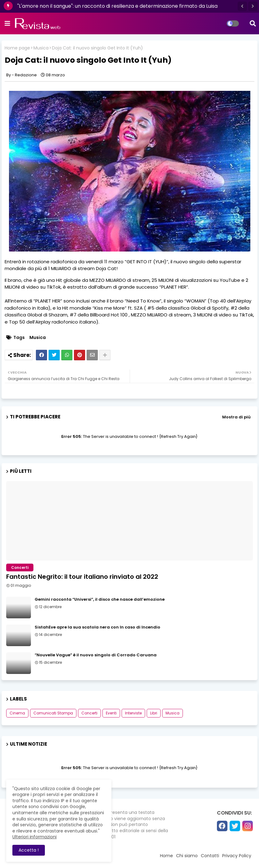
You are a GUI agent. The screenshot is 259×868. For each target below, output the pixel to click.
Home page (17, 48)
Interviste (133, 713)
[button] (242, 6)
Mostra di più (236, 417)
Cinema (17, 713)
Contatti (210, 856)
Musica (41, 48)
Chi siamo (187, 856)
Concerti (89, 713)
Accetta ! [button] (29, 850)
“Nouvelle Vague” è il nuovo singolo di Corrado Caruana (96, 655)
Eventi (111, 713)
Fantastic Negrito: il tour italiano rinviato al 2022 (82, 577)
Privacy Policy (237, 856)
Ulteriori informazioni (35, 837)
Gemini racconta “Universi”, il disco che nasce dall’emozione (100, 599)
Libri (154, 713)
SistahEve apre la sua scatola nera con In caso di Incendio (97, 627)
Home (166, 856)
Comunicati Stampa (53, 713)
